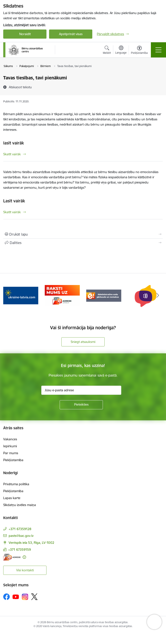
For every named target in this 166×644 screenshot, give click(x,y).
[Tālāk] (158, 296)
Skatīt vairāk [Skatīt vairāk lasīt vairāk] (12, 154)
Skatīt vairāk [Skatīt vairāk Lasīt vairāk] (12, 212)
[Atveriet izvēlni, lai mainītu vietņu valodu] (121, 50)
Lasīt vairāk (14, 201)
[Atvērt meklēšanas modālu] (107, 51)
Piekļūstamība (13, 460)
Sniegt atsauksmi (83, 342)
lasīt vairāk (14, 143)
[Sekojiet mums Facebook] (6, 597)
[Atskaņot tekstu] (20, 87)
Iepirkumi (10, 446)
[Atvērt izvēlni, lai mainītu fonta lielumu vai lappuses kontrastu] (139, 51)
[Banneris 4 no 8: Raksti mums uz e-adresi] (62, 295)
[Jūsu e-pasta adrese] (81, 390)
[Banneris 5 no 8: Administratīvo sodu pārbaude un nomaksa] (104, 295)
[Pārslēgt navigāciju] (158, 50)
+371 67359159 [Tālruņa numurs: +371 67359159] (20, 550)
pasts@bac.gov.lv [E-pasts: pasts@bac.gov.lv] (21, 536)
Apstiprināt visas (71, 34)
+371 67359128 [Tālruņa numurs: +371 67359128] (20, 529)
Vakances (10, 439)
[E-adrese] (12, 557)
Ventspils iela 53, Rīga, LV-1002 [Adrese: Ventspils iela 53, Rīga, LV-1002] (31, 543)
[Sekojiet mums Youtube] (16, 596)
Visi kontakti (25, 570)
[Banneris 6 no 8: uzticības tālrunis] (145, 295)
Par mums (11, 453)
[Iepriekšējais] (8, 296)
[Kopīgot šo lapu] (83, 243)
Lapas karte (12, 498)
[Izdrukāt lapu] (83, 234)
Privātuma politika (16, 484)
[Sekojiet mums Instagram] (25, 597)
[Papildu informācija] (24, 557)
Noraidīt (25, 34)
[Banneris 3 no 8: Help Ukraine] (21, 295)
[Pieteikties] (81, 405)
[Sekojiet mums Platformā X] (34, 597)
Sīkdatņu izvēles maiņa (20, 505)
